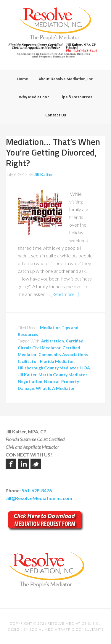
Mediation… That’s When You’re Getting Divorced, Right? (53, 152)
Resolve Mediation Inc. (56, 24)
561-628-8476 (37, 490)
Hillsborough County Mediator (48, 368)
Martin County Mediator (63, 375)
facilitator (28, 361)
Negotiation (30, 381)
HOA (85, 368)
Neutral (52, 381)
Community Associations (63, 354)
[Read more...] (65, 294)
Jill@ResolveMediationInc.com (39, 498)
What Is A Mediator (55, 388)
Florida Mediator (57, 361)
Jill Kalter (27, 375)
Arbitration (53, 341)
